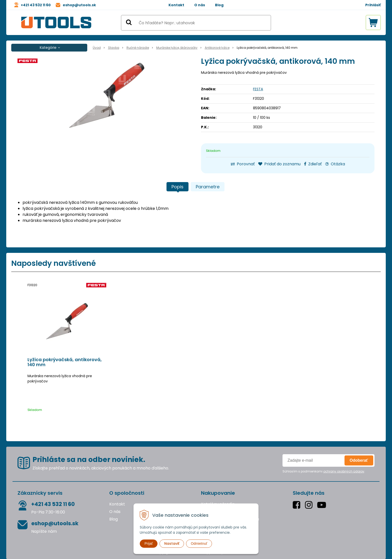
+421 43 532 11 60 (36, 5)
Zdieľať (313, 164)
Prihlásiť (373, 5)
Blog (219, 5)
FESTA (258, 89)
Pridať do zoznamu (279, 164)
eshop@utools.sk (79, 5)
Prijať (149, 543)
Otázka (335, 164)
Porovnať (243, 164)
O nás (200, 5)
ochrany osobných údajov (344, 471)
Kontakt (176, 5)
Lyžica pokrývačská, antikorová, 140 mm (65, 362)
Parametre (208, 187)
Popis (177, 187)
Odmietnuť (199, 543)
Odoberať (359, 460)
